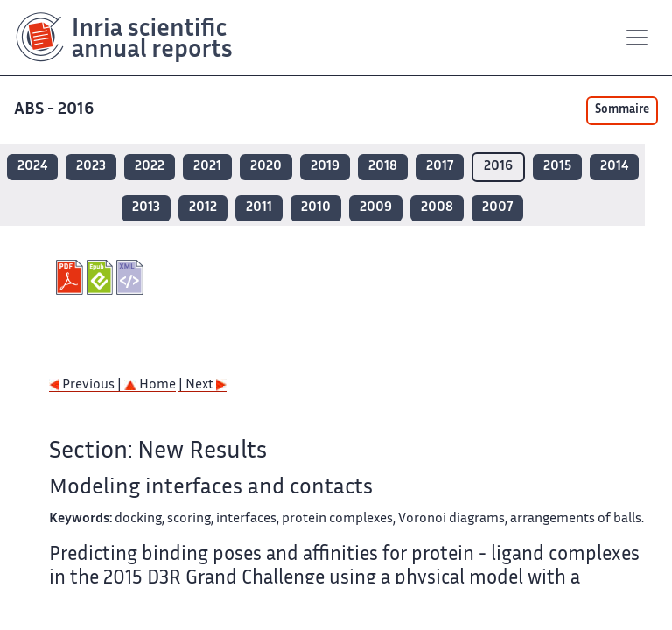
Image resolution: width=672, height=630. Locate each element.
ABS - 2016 (56, 110)
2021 (207, 167)
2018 (383, 167)
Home (150, 385)
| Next (203, 385)
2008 (437, 208)
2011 (259, 208)
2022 (150, 167)
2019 (325, 167)
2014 (614, 167)
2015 (557, 167)
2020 (266, 167)
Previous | (87, 385)
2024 (32, 167)
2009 (376, 208)
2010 (316, 208)
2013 (146, 208)
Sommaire (622, 110)
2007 (497, 208)
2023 (91, 167)
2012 (203, 208)
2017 (440, 167)
